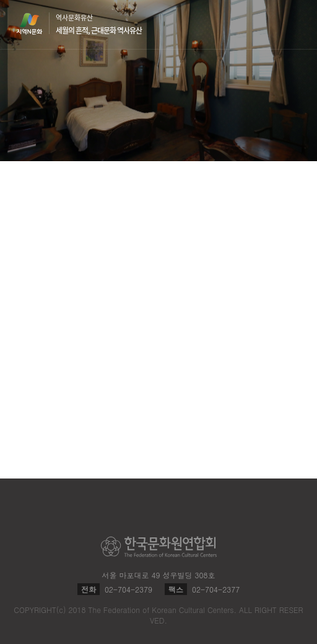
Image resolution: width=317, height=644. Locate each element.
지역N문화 (36, 24)
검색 (270, 25)
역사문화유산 (99, 24)
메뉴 (293, 24)
